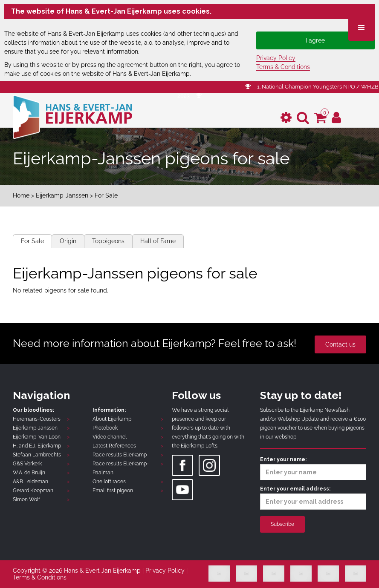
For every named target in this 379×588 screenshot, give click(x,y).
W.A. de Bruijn (29, 473)
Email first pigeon (113, 490)
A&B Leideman (30, 482)
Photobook (105, 428)
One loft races (109, 482)
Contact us (340, 344)
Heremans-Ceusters (37, 419)
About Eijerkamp (112, 419)
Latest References (114, 446)
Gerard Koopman (33, 490)
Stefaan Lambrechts (37, 455)
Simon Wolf (26, 499)
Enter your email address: (313, 498)
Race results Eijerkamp (120, 455)
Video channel (110, 437)
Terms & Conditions (283, 67)
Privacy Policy (276, 58)
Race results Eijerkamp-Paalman (121, 468)
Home (21, 195)
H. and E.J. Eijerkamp (37, 446)
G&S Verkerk (27, 464)
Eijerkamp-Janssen (62, 195)
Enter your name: (313, 468)
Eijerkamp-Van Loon (37, 437)
